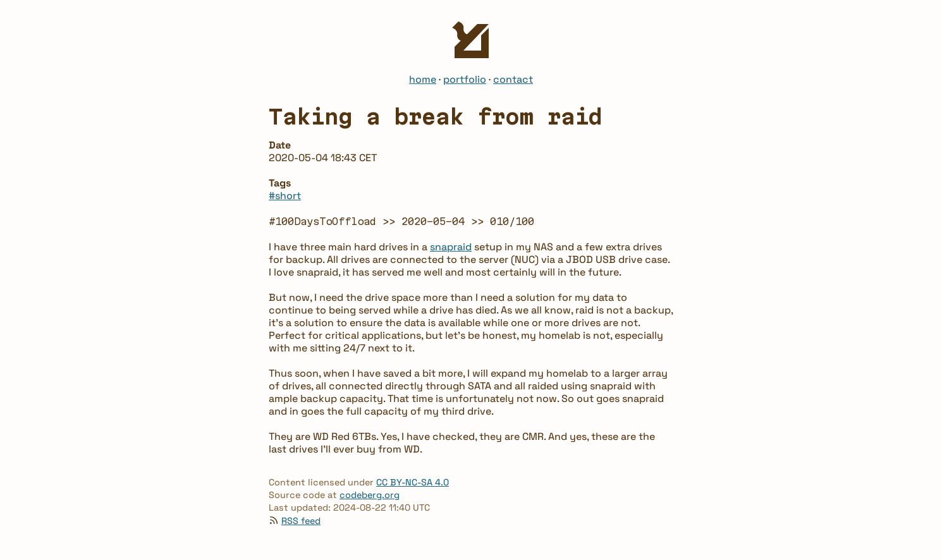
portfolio (465, 79)
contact (513, 79)
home (423, 79)
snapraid (451, 247)
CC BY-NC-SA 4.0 (413, 482)
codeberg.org (370, 495)
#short (285, 196)
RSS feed (301, 521)
